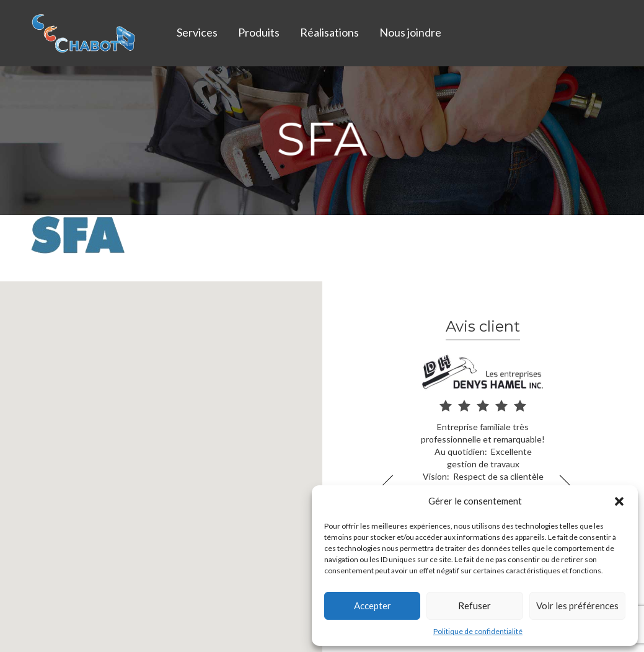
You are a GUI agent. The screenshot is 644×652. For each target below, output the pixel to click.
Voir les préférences (577, 606)
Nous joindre (410, 32)
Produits (259, 32)
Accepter (373, 606)
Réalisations (329, 32)
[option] (483, 439)
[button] (619, 501)
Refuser (474, 606)
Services (197, 32)
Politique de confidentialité (478, 631)
